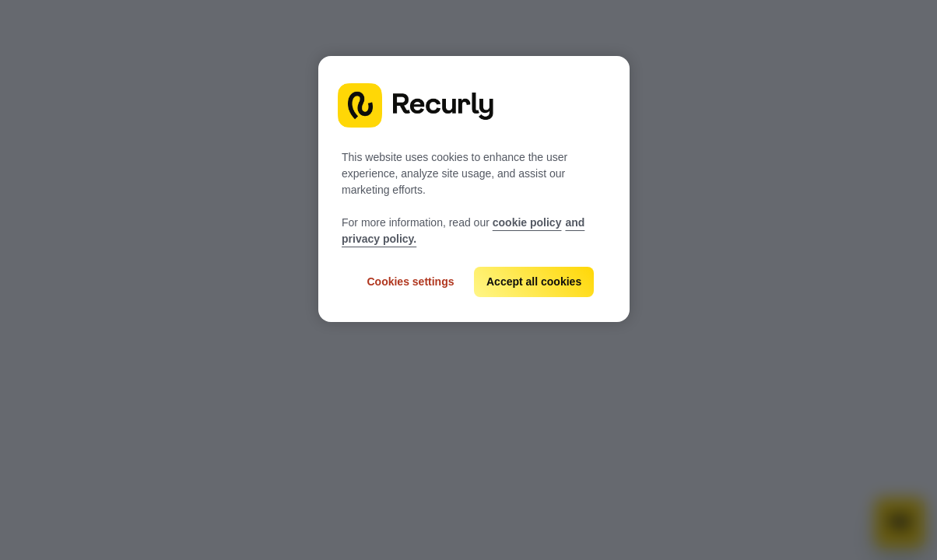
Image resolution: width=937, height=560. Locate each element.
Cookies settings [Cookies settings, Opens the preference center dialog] (410, 282)
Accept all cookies (534, 282)
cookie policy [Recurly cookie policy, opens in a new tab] (527, 222)
